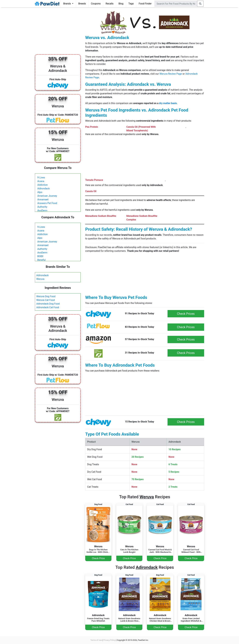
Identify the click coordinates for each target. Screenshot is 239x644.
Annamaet (43, 199)
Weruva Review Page (171, 74)
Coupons (96, 4)
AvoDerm (42, 210)
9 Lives (41, 178)
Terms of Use (96, 640)
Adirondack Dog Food (48, 304)
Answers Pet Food (47, 203)
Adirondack (44, 189)
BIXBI (40, 256)
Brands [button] (67, 4)
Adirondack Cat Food (48, 307)
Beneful (41, 260)
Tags (131, 4)
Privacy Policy (109, 640)
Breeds (82, 4)
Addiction (43, 185)
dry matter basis (168, 103)
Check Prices (186, 314)
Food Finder (145, 4)
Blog (121, 4)
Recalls (110, 4)
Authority (42, 207)
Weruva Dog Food (46, 296)
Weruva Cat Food (45, 300)
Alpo (40, 192)
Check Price (98, 558)
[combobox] (176, 4)
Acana (41, 181)
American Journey (47, 196)
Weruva (40, 279)
